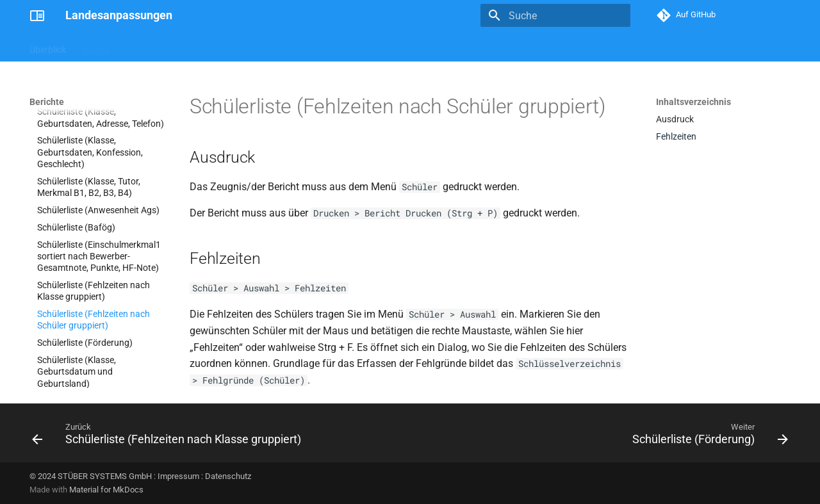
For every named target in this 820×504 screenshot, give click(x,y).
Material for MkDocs (106, 490)
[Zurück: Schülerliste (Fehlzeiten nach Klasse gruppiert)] (169, 437)
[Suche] (555, 15)
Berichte (141, 47)
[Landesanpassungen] (37, 15)
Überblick (48, 47)
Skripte (95, 47)
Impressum (178, 476)
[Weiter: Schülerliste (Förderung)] (707, 437)
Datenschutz (228, 476)
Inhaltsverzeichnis (693, 102)
